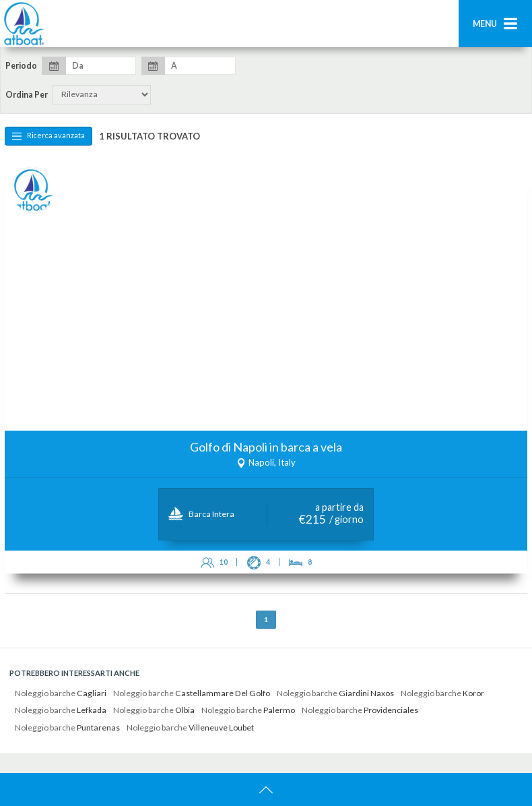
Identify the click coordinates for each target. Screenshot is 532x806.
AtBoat (24, 24)
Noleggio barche (61, 693)
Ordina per (27, 95)
